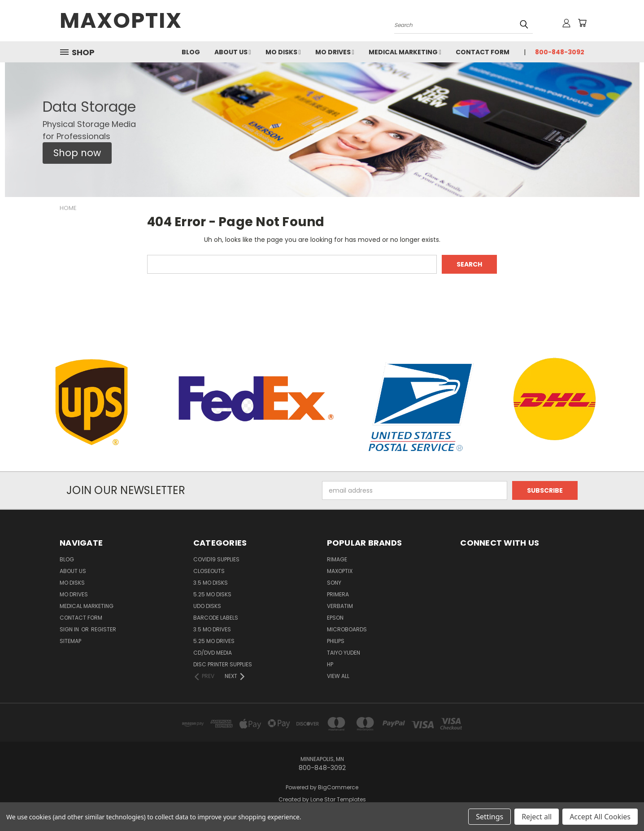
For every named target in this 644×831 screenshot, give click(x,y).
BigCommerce (338, 787)
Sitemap (70, 641)
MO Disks (283, 52)
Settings (490, 817)
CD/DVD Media (213, 653)
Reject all (537, 817)
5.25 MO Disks (212, 594)
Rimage (337, 559)
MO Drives (335, 52)
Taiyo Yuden (344, 653)
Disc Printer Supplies (223, 664)
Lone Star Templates (338, 799)
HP (330, 664)
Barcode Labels (216, 618)
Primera (338, 594)
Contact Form (483, 52)
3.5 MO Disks (211, 583)
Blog (191, 52)
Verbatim (340, 606)
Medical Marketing (405, 52)
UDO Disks (207, 606)
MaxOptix (340, 571)
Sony (334, 583)
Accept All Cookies (600, 817)
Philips (336, 641)
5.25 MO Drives (214, 641)
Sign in (70, 629)
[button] (77, 153)
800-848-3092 (560, 52)
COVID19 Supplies (216, 559)
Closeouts (209, 571)
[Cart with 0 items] (582, 23)
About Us (233, 52)
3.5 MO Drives (212, 629)
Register (104, 629)
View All (338, 676)
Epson (335, 618)
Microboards (347, 629)
